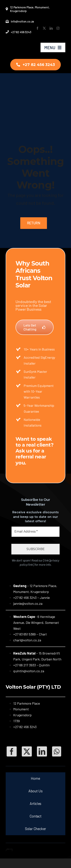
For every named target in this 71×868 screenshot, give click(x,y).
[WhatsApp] (57, 751)
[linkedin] (51, 28)
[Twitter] (27, 751)
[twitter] (44, 28)
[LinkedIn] (42, 751)
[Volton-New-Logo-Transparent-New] (17, 43)
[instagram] (58, 28)
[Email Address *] (35, 532)
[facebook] (37, 28)
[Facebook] (12, 751)
